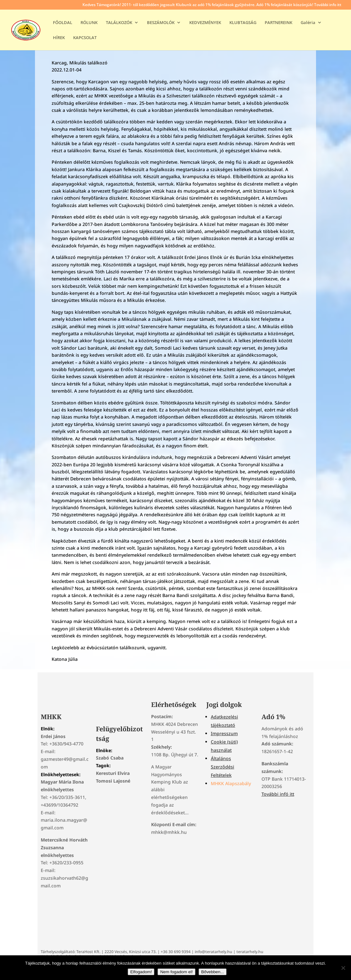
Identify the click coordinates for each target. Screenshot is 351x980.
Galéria (308, 23)
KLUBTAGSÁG (243, 23)
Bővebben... (213, 972)
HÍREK (59, 38)
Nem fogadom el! (176, 972)
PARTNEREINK (278, 23)
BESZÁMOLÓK (161, 23)
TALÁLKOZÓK (119, 23)
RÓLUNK (89, 23)
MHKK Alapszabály (231, 783)
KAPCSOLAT (85, 38)
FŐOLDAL (63, 23)
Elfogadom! (141, 972)
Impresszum (224, 733)
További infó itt (278, 794)
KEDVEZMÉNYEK (205, 23)
